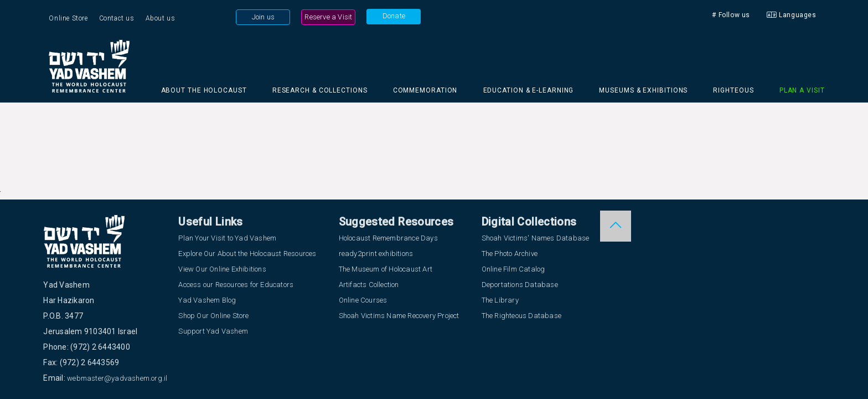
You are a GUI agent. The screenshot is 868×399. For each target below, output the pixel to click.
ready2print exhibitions (376, 254)
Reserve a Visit (328, 17)
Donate (394, 16)
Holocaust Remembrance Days (388, 238)
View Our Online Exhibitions (222, 269)
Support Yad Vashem (213, 331)
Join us (263, 17)
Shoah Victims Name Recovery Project (399, 316)
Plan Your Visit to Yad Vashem (227, 238)
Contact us (117, 18)
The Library (500, 300)
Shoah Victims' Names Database (536, 238)
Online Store (68, 18)
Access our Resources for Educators (236, 285)
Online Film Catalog (513, 269)
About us (161, 18)
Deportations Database (520, 285)
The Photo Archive (510, 254)
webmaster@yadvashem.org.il (117, 378)
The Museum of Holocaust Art (386, 269)
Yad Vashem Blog (207, 300)
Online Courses (363, 300)
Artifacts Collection (369, 285)
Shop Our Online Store (213, 316)
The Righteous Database (521, 316)
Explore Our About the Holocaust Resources (247, 254)
